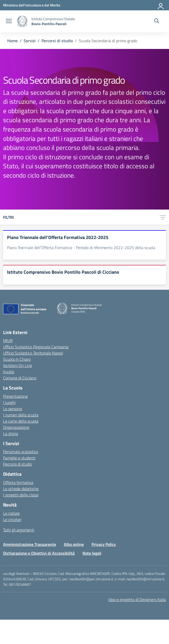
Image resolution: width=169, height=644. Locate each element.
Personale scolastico (21, 452)
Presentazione (15, 396)
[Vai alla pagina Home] (12, 41)
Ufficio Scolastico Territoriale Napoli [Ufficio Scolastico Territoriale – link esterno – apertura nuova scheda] (33, 353)
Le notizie (11, 513)
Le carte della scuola (21, 421)
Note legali (92, 553)
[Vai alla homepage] (22, 21)
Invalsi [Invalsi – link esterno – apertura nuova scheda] (9, 372)
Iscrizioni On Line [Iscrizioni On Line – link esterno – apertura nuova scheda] (18, 365)
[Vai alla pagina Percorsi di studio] (57, 41)
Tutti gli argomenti (19, 530)
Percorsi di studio (17, 464)
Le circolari (12, 519)
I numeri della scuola (21, 415)
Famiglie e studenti (19, 458)
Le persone (13, 409)
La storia (10, 433)
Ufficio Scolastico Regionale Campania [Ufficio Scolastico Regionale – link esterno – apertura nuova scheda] (36, 347)
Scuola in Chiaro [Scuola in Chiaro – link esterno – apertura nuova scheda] (17, 359)
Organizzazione (16, 427)
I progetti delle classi (21, 495)
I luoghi (9, 402)
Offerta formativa (18, 482)
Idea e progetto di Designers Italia (137, 599)
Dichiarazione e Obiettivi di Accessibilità (39, 553)
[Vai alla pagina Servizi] (30, 41)
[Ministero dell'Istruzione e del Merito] (32, 5)
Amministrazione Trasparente (30, 544)
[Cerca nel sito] (157, 21)
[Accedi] (161, 5)
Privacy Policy (104, 544)
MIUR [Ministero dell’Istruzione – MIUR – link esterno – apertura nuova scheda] (8, 341)
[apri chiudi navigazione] (9, 21)
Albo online (74, 544)
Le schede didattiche (21, 489)
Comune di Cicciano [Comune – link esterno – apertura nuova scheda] (20, 378)
